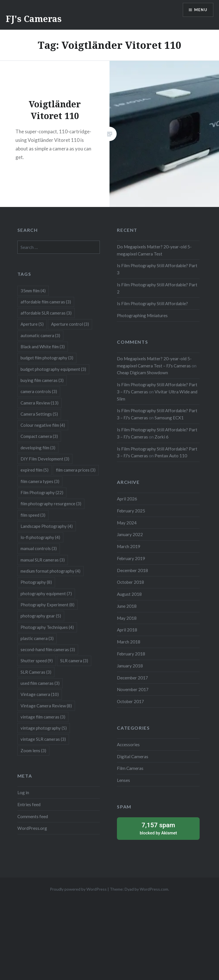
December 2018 (132, 570)
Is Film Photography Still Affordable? (152, 303)
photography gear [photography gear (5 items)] (41, 616)
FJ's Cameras (34, 19)
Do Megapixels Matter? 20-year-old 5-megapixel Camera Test (154, 250)
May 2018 (127, 618)
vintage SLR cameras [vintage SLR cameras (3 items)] (43, 739)
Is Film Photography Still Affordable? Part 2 (157, 288)
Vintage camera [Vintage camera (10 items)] (40, 694)
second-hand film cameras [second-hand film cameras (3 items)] (48, 649)
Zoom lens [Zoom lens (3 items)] (33, 750)
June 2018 (127, 606)
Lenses (123, 780)
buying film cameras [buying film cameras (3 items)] (42, 380)
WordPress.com (154, 889)
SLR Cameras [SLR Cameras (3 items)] (36, 672)
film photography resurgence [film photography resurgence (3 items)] (51, 504)
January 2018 (130, 666)
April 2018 (127, 630)
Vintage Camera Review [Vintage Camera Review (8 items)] (46, 706)
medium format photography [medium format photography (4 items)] (50, 571)
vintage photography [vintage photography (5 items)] (44, 728)
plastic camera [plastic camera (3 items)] (37, 638)
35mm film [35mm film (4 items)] (33, 291)
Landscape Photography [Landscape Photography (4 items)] (47, 526)
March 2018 (129, 642)
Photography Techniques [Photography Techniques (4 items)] (47, 627)
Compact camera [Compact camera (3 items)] (39, 436)
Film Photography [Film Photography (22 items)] (42, 492)
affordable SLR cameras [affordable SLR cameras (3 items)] (46, 313)
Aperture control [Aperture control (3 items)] (70, 324)
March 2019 (129, 546)
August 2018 (129, 594)
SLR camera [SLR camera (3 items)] (74, 661)
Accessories (128, 744)
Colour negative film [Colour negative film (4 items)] (43, 425)
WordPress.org (32, 828)
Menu (200, 10)
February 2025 (131, 511)
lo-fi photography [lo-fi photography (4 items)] (40, 537)
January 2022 (130, 534)
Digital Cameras (133, 756)
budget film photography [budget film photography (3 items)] (47, 358)
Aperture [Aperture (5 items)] (32, 324)
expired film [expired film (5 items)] (35, 470)
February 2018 (131, 654)
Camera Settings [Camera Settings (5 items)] (39, 414)
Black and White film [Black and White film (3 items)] (43, 347)
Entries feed (29, 804)
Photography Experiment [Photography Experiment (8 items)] (47, 605)
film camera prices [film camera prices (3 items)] (76, 470)
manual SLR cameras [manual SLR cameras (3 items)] (43, 560)
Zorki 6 (162, 437)
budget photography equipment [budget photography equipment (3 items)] (53, 369)
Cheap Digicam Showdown (142, 373)
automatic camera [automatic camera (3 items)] (40, 335)
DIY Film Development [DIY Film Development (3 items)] (45, 459)
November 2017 (133, 689)
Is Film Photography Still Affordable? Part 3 (157, 269)
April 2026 (127, 499)
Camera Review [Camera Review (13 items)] (39, 403)
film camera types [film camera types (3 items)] (40, 481)
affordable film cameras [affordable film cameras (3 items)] (46, 302)
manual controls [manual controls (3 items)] (39, 548)
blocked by (158, 828)
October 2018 (130, 582)
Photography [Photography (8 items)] (36, 582)
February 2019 (131, 558)
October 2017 (130, 701)
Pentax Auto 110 (171, 456)
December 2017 (132, 678)
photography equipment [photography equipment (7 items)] (46, 593)
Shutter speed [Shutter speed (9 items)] (37, 661)
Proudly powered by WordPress (78, 889)
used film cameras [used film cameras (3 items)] (40, 683)
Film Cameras (130, 768)
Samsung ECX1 (169, 418)
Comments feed (33, 816)
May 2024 (127, 523)
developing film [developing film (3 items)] (38, 448)
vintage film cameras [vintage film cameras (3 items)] (43, 717)
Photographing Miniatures (142, 315)
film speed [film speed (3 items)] (33, 515)
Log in (23, 792)
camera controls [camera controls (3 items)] (39, 391)
